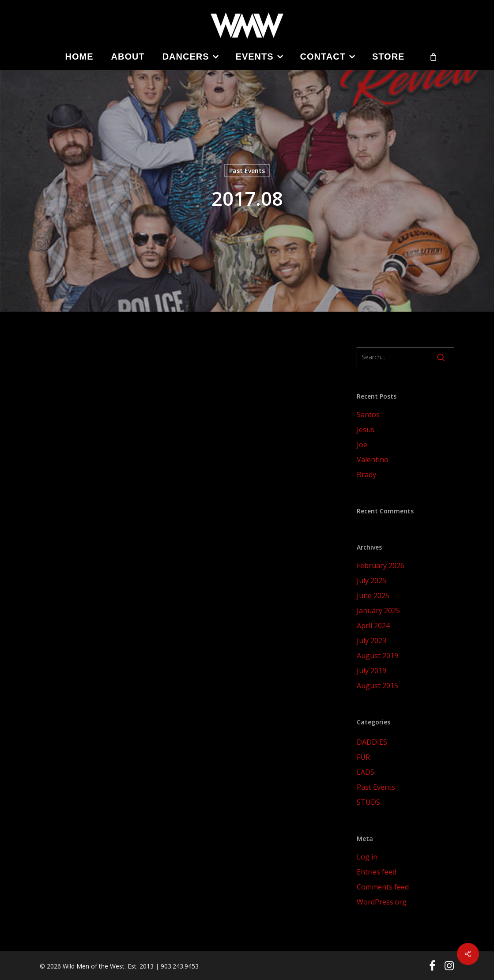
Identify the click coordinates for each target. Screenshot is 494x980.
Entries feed (377, 872)
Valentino (373, 460)
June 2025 (373, 596)
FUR (363, 757)
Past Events (247, 171)
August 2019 (377, 656)
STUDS (368, 802)
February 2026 (381, 565)
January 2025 (378, 611)
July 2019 (371, 671)
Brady (366, 475)
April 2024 (373, 626)
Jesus (366, 430)
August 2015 (377, 686)
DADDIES (372, 742)
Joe (362, 445)
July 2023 (371, 641)
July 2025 (371, 580)
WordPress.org (382, 902)
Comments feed (383, 887)
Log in (367, 857)
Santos (368, 415)
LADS (366, 772)
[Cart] (433, 57)
